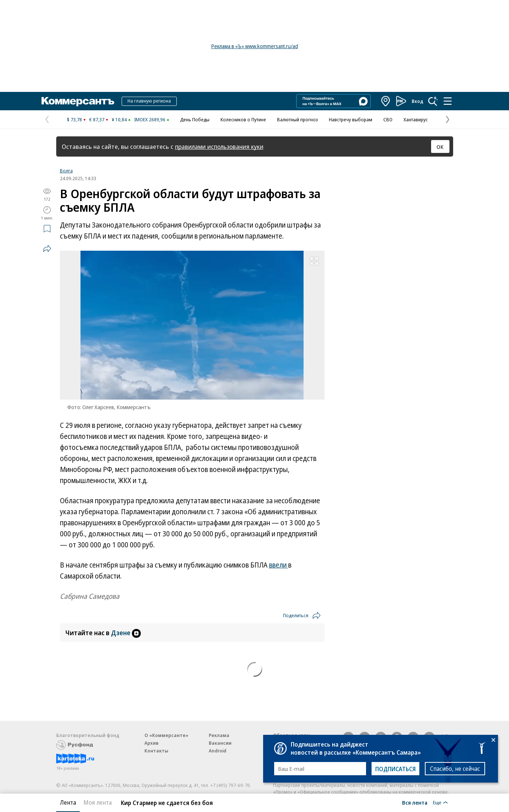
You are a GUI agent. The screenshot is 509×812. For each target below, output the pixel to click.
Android (218, 751)
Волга (66, 171)
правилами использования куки (219, 146)
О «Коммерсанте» (166, 735)
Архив (151, 743)
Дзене (126, 633)
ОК (440, 147)
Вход (417, 101)
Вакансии (220, 743)
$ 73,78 (74, 119)
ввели (279, 565)
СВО (388, 119)
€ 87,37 (97, 119)
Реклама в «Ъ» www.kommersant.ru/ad (255, 46)
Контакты (156, 751)
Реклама (219, 735)
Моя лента (98, 802)
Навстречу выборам (351, 119)
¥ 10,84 (119, 119)
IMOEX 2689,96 (150, 119)
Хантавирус (416, 119)
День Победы (195, 119)
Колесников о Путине (243, 119)
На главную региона (149, 101)
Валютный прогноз (297, 119)
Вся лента (415, 802)
